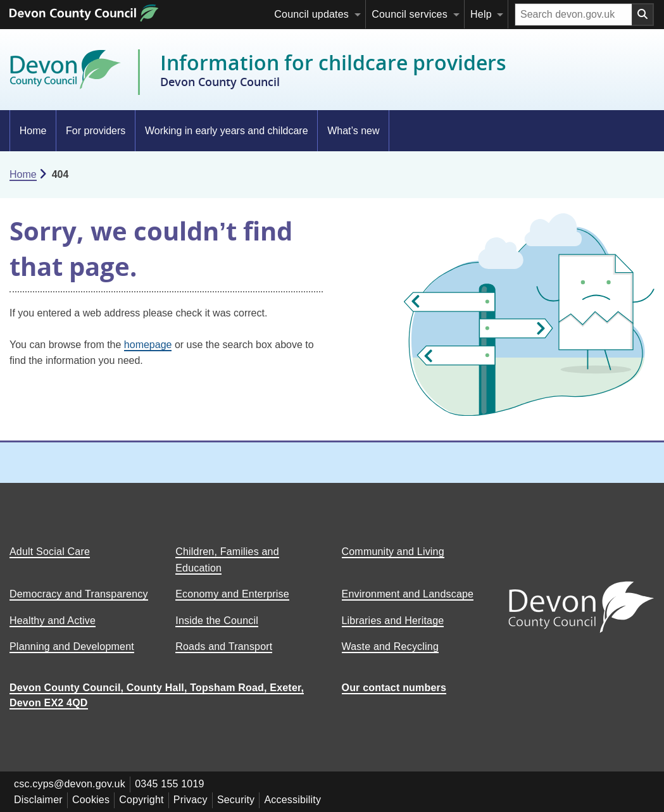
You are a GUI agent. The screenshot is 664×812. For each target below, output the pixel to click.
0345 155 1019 (171, 784)
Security (241, 799)
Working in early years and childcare (227, 131)
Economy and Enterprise (232, 594)
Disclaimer (39, 799)
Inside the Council (217, 621)
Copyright (144, 799)
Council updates (311, 14)
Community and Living (393, 552)
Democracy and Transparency (79, 594)
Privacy (194, 799)
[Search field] (573, 15)
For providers (96, 131)
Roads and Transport (224, 646)
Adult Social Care (50, 552)
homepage (148, 345)
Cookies (93, 799)
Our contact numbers (394, 688)
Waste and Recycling (391, 646)
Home (33, 131)
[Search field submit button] (643, 15)
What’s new (353, 131)
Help (481, 14)
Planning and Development (72, 646)
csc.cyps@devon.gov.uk (70, 784)
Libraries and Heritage (393, 621)
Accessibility (299, 799)
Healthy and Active (53, 621)
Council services (410, 14)
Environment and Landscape (408, 594)
